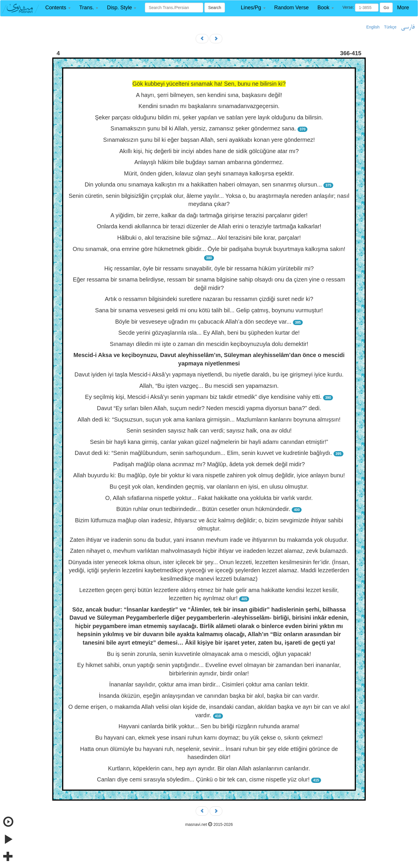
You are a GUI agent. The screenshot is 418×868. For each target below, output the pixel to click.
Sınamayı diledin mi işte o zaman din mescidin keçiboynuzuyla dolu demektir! (209, 344)
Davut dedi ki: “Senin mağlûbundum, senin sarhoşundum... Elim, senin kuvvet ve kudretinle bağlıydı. (203, 453)
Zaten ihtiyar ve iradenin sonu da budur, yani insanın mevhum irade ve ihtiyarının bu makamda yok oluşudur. (209, 540)
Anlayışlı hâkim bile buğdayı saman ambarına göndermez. (209, 162)
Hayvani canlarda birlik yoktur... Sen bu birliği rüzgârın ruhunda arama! (209, 726)
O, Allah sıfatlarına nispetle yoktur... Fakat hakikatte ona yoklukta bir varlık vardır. (209, 498)
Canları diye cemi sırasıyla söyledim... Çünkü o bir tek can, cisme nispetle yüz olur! (203, 779)
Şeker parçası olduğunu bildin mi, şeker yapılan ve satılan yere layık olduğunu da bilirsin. (209, 117)
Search (215, 8)
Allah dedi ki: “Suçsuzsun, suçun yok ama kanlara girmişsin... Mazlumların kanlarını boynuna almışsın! (209, 419)
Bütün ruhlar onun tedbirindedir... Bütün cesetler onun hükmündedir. (203, 509)
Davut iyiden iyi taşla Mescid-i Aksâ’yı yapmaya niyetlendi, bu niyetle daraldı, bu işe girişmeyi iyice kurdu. (209, 374)
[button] (58, 8)
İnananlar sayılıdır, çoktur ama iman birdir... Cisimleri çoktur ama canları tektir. (209, 684)
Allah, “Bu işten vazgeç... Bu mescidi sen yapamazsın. (209, 386)
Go (386, 8)
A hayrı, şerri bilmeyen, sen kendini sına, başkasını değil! (209, 95)
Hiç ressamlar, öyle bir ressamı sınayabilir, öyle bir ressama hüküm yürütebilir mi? (209, 268)
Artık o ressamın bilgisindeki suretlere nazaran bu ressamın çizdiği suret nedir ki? (209, 299)
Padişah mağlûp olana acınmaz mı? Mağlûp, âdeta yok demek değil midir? (209, 464)
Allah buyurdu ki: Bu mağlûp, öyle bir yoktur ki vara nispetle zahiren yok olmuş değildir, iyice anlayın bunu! (209, 475)
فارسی (408, 27)
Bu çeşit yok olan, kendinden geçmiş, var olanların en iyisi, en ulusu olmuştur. (209, 487)
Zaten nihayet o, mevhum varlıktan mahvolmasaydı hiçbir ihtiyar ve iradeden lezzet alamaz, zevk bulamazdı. (209, 551)
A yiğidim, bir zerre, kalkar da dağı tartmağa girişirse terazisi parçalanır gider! (209, 215)
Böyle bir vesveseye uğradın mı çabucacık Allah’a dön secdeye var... (203, 322)
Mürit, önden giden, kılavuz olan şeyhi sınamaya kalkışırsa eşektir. (209, 173)
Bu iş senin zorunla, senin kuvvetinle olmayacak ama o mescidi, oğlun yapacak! (209, 654)
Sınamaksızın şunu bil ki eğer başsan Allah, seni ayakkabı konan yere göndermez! (209, 140)
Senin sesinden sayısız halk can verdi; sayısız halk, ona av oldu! (209, 431)
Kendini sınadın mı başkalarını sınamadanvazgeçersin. (209, 106)
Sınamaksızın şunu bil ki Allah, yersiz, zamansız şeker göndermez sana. (203, 128)
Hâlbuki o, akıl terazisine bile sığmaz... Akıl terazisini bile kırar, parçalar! (209, 238)
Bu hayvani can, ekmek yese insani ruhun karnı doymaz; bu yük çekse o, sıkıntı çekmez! (209, 738)
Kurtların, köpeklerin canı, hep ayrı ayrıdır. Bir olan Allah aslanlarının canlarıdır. (209, 768)
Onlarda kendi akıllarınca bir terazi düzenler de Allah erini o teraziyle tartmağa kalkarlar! (209, 226)
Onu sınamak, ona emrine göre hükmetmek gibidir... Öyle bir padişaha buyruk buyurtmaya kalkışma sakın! (209, 249)
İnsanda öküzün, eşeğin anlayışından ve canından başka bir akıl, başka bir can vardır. (209, 696)
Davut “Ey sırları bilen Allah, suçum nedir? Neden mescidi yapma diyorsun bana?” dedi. (209, 408)
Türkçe (390, 27)
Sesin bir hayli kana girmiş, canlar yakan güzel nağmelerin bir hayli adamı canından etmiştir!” (209, 442)
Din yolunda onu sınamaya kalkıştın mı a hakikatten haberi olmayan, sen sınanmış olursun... (203, 184)
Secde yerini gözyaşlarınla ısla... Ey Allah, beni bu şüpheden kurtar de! (209, 333)
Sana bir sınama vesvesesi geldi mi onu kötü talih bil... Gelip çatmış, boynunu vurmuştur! (209, 310)
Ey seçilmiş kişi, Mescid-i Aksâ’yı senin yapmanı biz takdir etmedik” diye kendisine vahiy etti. (203, 397)
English (373, 27)
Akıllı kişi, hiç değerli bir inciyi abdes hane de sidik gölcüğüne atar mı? (209, 151)
